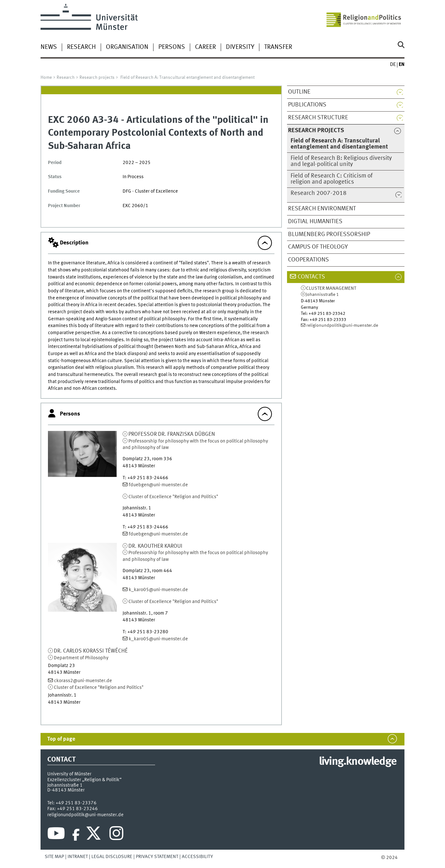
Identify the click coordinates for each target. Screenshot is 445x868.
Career (205, 47)
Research (81, 47)
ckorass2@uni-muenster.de (83, 681)
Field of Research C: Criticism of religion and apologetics (332, 179)
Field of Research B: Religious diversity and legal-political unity (341, 161)
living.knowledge (358, 762)
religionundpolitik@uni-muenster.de (342, 325)
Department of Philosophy (81, 658)
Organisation (127, 47)
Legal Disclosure (112, 857)
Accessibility (197, 857)
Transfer (278, 47)
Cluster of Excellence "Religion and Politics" (173, 497)
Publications (307, 105)
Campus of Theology (318, 247)
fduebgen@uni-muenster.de (158, 485)
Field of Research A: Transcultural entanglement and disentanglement (187, 78)
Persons (172, 47)
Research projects (97, 78)
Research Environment (322, 209)
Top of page (61, 739)
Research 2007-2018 (319, 193)
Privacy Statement (157, 857)
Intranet (78, 857)
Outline (299, 92)
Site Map (54, 857)
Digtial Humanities (315, 222)
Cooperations (308, 260)
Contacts (311, 277)
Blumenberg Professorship (329, 234)
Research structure (318, 118)
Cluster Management (331, 289)
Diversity (240, 47)
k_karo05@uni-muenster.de (158, 590)
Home (46, 78)
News (49, 47)
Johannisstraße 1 (322, 295)
